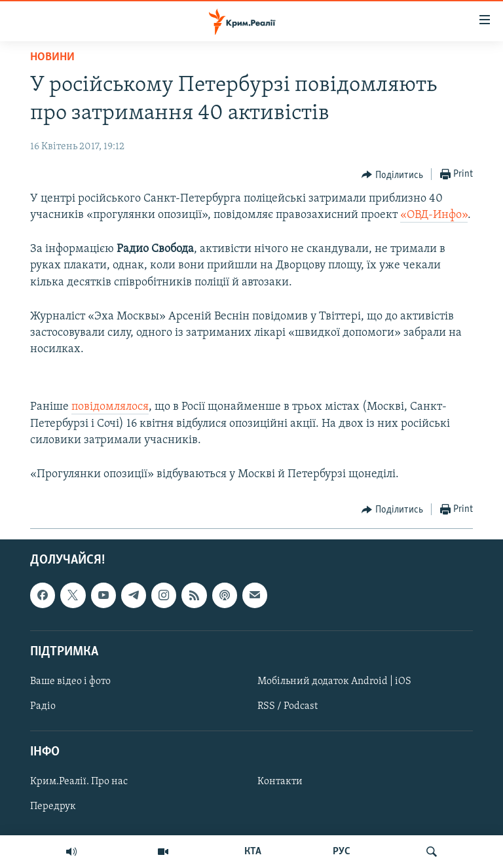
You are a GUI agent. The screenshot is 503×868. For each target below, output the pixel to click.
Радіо (43, 706)
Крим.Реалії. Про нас (79, 782)
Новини (52, 57)
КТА (253, 852)
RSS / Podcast (288, 706)
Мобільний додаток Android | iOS (334, 681)
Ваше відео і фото (70, 681)
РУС (342, 852)
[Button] (392, 175)
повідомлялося (110, 407)
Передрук (53, 807)
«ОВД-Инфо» (434, 215)
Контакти (280, 782)
